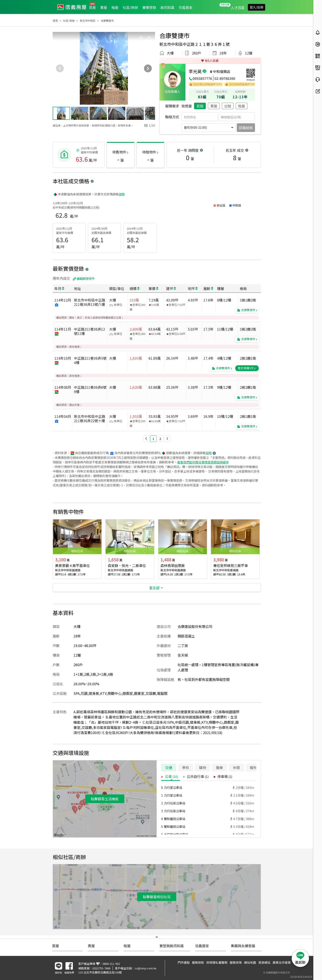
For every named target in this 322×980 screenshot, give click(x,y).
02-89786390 (225, 78)
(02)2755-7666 (101, 968)
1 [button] (153, 439)
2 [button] (160, 439)
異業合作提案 (282, 962)
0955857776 (202, 78)
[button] (146, 439)
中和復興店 (222, 71)
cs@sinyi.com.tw (145, 968)
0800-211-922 (111, 964)
